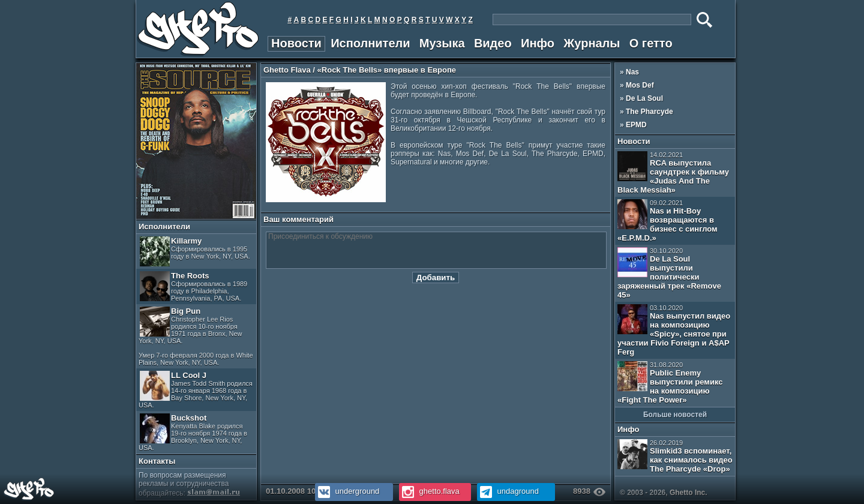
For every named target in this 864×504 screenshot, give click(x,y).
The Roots (193, 286)
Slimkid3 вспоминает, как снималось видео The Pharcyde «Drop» (675, 456)
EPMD (636, 125)
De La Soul (644, 98)
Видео (493, 43)
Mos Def (640, 85)
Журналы (592, 43)
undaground (508, 491)
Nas (632, 72)
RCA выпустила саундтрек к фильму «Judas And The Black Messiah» (673, 173)
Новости (296, 43)
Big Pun (196, 336)
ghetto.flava (429, 491)
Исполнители (370, 43)
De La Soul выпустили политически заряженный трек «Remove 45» (669, 273)
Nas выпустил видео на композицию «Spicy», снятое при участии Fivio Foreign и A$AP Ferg (674, 330)
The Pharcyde (649, 112)
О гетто (651, 43)
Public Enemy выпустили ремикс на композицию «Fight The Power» (670, 383)
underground (347, 491)
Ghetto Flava (287, 70)
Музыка (442, 43)
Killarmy (195, 251)
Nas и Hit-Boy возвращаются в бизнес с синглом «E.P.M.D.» (667, 221)
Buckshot (193, 432)
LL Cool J (196, 390)
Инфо (538, 43)
